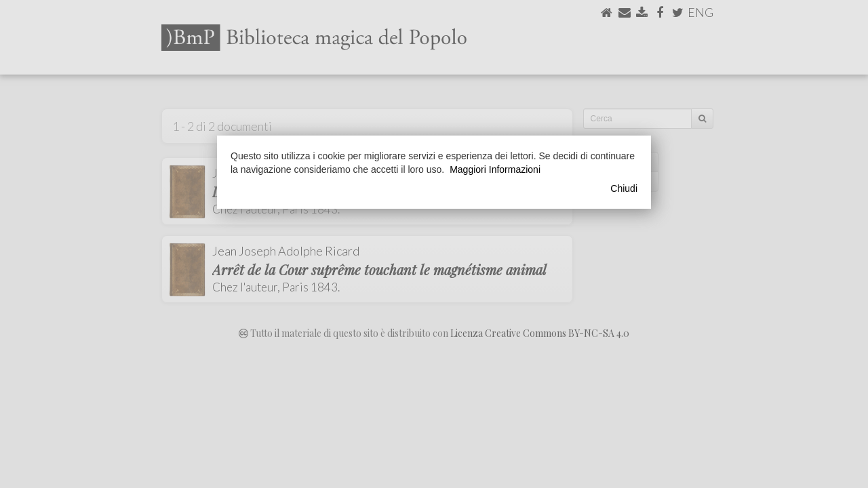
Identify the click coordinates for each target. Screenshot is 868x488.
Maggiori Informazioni (495, 169)
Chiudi (624, 188)
